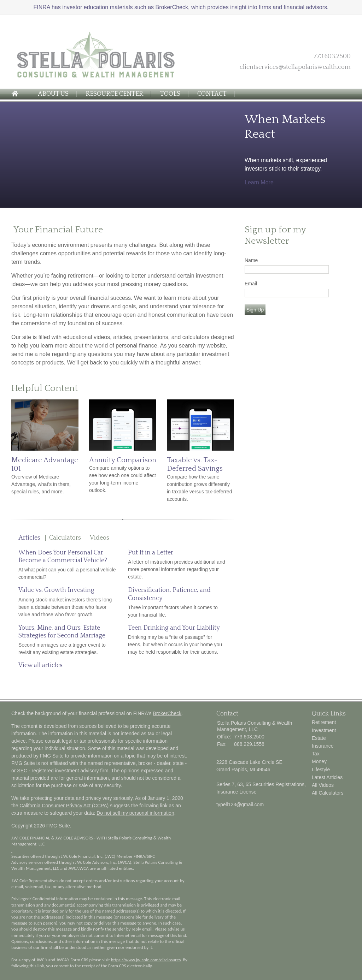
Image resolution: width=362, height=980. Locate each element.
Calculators (65, 538)
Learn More (259, 182)
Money (319, 761)
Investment (324, 730)
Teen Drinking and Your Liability (174, 628)
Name (251, 260)
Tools (170, 94)
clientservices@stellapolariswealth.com (295, 67)
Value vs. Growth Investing (56, 590)
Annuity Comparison (123, 460)
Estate (319, 738)
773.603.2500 (332, 57)
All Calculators (328, 793)
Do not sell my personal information (135, 813)
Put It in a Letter (151, 553)
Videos (100, 538)
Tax (316, 754)
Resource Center (114, 94)
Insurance (323, 746)
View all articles (40, 665)
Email (251, 284)
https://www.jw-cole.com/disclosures (146, 960)
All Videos (323, 785)
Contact (212, 94)
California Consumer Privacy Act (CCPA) (64, 806)
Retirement (324, 722)
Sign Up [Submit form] (255, 310)
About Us (53, 94)
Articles (29, 538)
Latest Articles (327, 777)
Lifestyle (321, 770)
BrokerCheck (167, 713)
